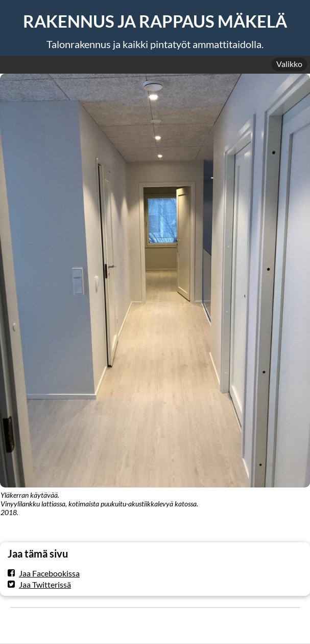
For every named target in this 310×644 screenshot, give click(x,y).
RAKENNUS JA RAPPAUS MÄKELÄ (155, 21)
